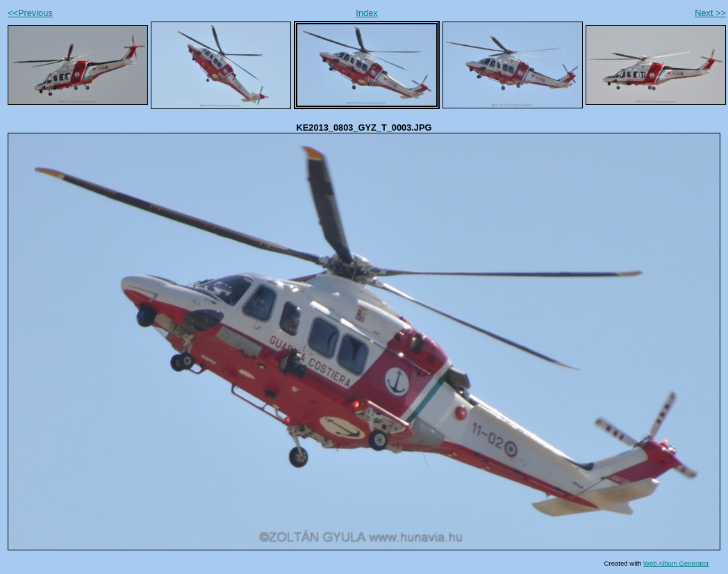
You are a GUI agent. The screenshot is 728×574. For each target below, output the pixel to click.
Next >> (710, 13)
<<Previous (30, 13)
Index (366, 13)
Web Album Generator (676, 563)
